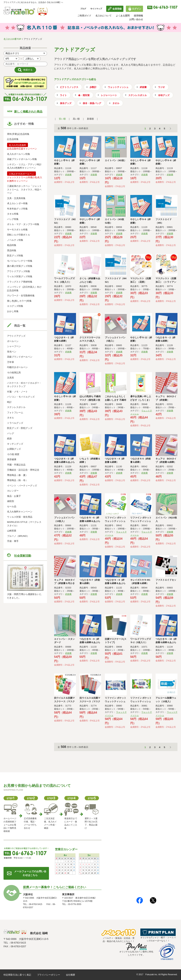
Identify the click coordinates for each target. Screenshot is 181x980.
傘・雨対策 (84, 95)
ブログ (83, 9)
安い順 (62, 119)
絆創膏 (143, 87)
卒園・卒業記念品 (16, 465)
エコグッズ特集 (15, 306)
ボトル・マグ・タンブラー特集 (23, 224)
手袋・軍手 (13, 541)
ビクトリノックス (69, 87)
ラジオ (161, 87)
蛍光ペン (12, 352)
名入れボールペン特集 (19, 154)
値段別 (11, 501)
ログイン (137, 9)
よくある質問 (123, 16)
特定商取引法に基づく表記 (17, 975)
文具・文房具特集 (16, 198)
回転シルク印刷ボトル (19, 235)
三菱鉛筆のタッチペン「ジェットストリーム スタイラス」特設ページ (24, 189)
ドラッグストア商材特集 (20, 282)
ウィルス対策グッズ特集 (20, 276)
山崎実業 (12, 531)
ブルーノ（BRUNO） (18, 536)
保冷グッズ (66, 103)
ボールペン (13, 341)
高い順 (76, 119)
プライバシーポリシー (49, 975)
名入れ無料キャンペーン (20, 512)
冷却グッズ (164, 95)
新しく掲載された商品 (28, 112)
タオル (11, 418)
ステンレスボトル (16, 407)
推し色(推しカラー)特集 (19, 301)
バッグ (11, 433)
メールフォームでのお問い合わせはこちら (30, 873)
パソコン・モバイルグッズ (21, 397)
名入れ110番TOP (12, 39)
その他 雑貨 (13, 454)
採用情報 (138, 16)
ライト (63, 95)
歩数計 (93, 87)
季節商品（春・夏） (17, 475)
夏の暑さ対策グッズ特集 (20, 266)
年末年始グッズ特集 (17, 209)
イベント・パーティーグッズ (22, 486)
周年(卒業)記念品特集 (18, 134)
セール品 (12, 506)
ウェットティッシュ (118, 87)
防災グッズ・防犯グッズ (20, 428)
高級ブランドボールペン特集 (22, 159)
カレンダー (13, 491)
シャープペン (14, 346)
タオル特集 (13, 214)
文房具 (11, 378)
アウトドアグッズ (16, 336)
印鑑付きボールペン (17, 367)
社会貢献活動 (23, 556)
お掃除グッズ (14, 449)
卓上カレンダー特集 (17, 203)
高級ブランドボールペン (20, 357)
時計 (9, 402)
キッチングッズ (15, 444)
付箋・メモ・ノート (17, 392)
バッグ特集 (13, 219)
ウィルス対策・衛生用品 (20, 517)
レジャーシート (109, 95)
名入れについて (103, 16)
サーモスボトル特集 (17, 230)
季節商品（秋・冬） (17, 480)
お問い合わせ (136, 19)
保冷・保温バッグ (92, 103)
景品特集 (12, 250)
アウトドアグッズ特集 (19, 271)
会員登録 (117, 9)
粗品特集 (12, 245)
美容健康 (12, 459)
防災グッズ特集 (15, 256)
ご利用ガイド (84, 16)
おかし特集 (13, 311)
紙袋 (9, 439)
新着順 (90, 119)
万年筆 (11, 362)
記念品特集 (13, 139)
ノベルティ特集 (15, 240)
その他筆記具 (14, 373)
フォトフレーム (15, 413)
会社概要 (71, 975)
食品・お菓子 (14, 496)
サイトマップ (96, 9)
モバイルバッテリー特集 (20, 261)
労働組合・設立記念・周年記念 (23, 470)
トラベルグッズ (15, 423)
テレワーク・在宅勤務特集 (21, 296)
